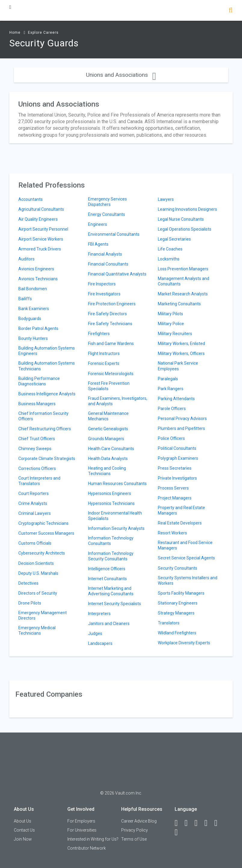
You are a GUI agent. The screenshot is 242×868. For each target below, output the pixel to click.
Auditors (26, 259)
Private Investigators (177, 478)
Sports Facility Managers (181, 593)
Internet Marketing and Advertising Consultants (111, 591)
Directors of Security (38, 593)
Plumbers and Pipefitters (181, 428)
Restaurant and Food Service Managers (185, 545)
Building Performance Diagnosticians (39, 381)
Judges (95, 633)
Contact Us (24, 830)
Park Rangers (171, 389)
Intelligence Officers (107, 569)
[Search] (231, 11)
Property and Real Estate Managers (181, 510)
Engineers (98, 224)
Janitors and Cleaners (109, 624)
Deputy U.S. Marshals (38, 573)
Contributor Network (87, 848)
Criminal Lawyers (35, 513)
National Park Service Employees (178, 366)
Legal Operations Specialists (185, 229)
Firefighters (99, 334)
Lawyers (166, 199)
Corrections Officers (37, 468)
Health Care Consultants (111, 449)
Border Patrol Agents (38, 328)
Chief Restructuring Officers (45, 429)
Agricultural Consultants (41, 209)
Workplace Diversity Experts (184, 643)
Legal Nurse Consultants (181, 219)
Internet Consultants (107, 579)
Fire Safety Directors (107, 314)
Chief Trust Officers (37, 439)
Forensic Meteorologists (111, 374)
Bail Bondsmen (33, 289)
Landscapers (100, 643)
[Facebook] (179, 823)
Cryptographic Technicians (43, 523)
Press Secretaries (175, 468)
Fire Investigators (104, 294)
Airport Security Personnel (43, 229)
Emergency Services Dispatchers (107, 202)
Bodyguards (30, 319)
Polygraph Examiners (178, 458)
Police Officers (171, 438)
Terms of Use (134, 839)
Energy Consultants (107, 214)
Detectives (28, 583)
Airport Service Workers (41, 239)
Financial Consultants (108, 264)
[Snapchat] (179, 832)
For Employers (81, 821)
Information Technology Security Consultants (111, 556)
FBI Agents (98, 244)
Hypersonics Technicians (111, 503)
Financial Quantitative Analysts (117, 274)
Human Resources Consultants (117, 484)
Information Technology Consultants (111, 541)
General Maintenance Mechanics (108, 416)
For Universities (82, 830)
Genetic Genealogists (108, 429)
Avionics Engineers (36, 269)
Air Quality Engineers (38, 219)
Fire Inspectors (102, 284)
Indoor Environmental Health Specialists (115, 516)
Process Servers (173, 488)
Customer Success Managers (46, 533)
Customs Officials (35, 543)
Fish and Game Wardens (111, 344)
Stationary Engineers (178, 603)
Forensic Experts (104, 363)
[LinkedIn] (189, 823)
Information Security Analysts (116, 528)
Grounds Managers (106, 439)
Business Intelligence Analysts (47, 394)
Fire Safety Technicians (110, 324)
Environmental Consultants (114, 234)
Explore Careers (43, 33)
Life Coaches (170, 249)
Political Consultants (177, 448)
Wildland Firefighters (177, 633)
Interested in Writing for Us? (93, 839)
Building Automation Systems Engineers (47, 351)
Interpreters (99, 614)
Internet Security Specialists (115, 604)
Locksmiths (169, 259)
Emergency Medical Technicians (37, 630)
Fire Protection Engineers (112, 304)
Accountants (31, 199)
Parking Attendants (176, 399)
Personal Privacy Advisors (182, 418)
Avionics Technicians (38, 279)
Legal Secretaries (174, 239)
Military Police (171, 324)
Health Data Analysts (108, 459)
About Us (23, 821)
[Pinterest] (219, 823)
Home (15, 33)
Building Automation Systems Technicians (47, 366)
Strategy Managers (176, 613)
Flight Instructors (104, 353)
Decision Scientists (36, 563)
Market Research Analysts (183, 294)
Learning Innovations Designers (187, 209)
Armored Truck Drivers (40, 249)
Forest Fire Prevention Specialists (109, 386)
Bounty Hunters (33, 338)
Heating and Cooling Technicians (107, 471)
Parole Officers (172, 409)
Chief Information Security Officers (43, 416)
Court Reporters (34, 493)
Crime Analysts (33, 503)
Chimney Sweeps (35, 449)
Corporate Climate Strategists (47, 459)
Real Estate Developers (180, 523)
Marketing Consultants (179, 304)
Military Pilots (170, 314)
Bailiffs (25, 299)
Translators (169, 623)
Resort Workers (172, 533)
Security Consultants (178, 568)
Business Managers (37, 404)
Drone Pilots (30, 603)
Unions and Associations (121, 75)
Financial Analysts (105, 254)
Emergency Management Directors (43, 615)
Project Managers (175, 498)
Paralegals (168, 379)
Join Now (23, 839)
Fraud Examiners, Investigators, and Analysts (118, 401)
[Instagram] (209, 823)
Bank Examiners (34, 309)
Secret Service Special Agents (186, 558)
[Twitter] (199, 823)
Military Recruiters (175, 334)
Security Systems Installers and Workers (188, 580)
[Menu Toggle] (10, 7)
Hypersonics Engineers (110, 493)
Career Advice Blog (139, 821)
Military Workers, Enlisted (181, 344)
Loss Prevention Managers (183, 269)
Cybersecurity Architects (42, 553)
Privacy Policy (135, 830)
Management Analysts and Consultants (184, 281)
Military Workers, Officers (181, 353)
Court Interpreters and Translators (39, 481)
